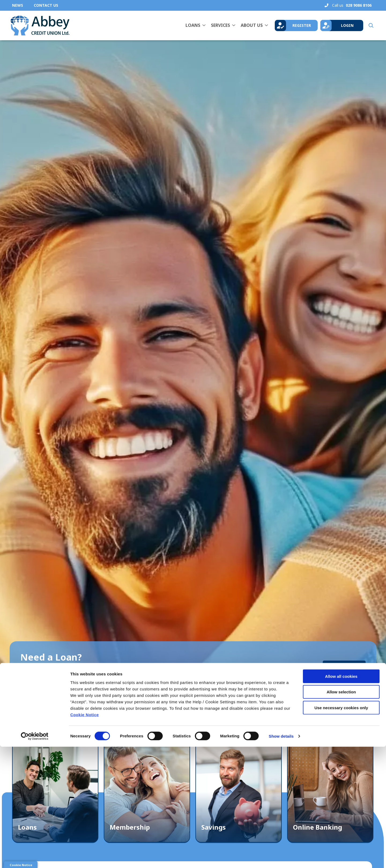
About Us (252, 25)
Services (220, 25)
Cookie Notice (85, 836)
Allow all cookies (341, 797)
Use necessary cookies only (341, 829)
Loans (193, 25)
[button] (371, 25)
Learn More (344, 666)
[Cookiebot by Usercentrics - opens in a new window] (35, 858)
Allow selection (341, 813)
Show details (281, 857)
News (18, 5)
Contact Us (46, 5)
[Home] (39, 25)
